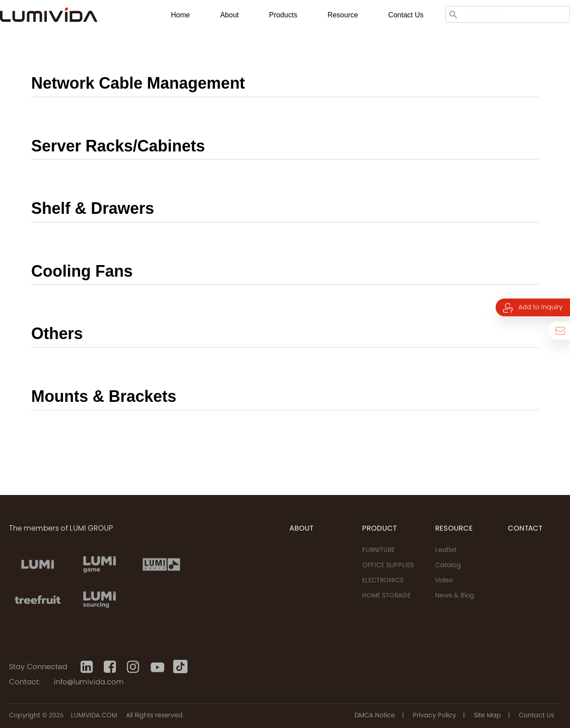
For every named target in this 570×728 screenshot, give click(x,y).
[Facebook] (111, 667)
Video (444, 581)
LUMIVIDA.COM (94, 716)
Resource (342, 15)
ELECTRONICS (383, 581)
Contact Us (536, 716)
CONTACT (525, 529)
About (229, 15)
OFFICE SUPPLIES (388, 566)
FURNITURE (378, 551)
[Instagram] (134, 667)
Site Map (487, 716)
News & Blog (455, 596)
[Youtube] (157, 667)
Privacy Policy (434, 716)
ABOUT (301, 529)
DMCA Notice (375, 716)
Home (181, 15)
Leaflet (446, 551)
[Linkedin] (88, 667)
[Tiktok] (180, 667)
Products (283, 15)
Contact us (406, 15)
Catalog (448, 566)
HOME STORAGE (386, 596)
